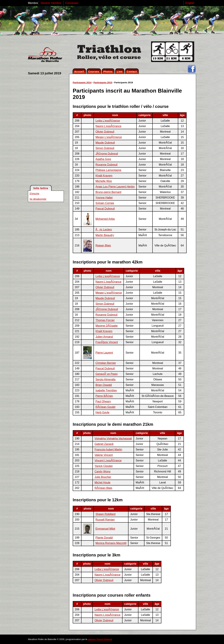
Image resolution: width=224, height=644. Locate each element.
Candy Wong (102, 471)
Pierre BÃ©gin (104, 396)
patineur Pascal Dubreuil (100, 639)
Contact (132, 72)
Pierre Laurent (104, 353)
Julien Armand (104, 337)
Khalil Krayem (104, 176)
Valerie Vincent (104, 455)
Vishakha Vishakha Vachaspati (113, 439)
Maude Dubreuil (105, 143)
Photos (108, 72)
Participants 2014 (82, 83)
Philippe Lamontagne (108, 170)
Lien (120, 72)
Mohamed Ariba (105, 219)
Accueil (79, 72)
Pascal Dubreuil (105, 209)
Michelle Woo (104, 181)
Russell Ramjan (105, 520)
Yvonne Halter (104, 198)
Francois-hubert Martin (108, 450)
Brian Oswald (104, 385)
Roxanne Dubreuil (107, 165)
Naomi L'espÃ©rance (108, 126)
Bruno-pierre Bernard (108, 192)
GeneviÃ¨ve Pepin (107, 374)
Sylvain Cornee (105, 203)
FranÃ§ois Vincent (107, 342)
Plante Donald (104, 538)
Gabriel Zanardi (104, 444)
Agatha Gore (103, 159)
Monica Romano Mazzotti (111, 543)
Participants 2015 (103, 83)
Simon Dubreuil (105, 148)
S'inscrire (34, 194)
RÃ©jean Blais (103, 488)
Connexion (72, 3)
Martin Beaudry (105, 235)
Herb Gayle (102, 412)
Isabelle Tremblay (106, 390)
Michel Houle (102, 482)
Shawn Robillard (106, 514)
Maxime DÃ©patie (107, 326)
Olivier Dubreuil (105, 132)
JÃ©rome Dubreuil (107, 154)
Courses (94, 72)
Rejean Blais (103, 245)
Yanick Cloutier (104, 466)
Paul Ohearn (103, 401)
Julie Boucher (103, 477)
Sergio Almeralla (106, 379)
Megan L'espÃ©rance (109, 137)
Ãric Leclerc (104, 230)
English (190, 3)
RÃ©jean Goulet (105, 407)
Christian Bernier (106, 363)
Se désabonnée (38, 199)
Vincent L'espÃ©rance (108, 461)
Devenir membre (51, 3)
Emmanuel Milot (105, 529)
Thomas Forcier (105, 320)
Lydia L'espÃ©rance (108, 121)
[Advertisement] (42, 130)
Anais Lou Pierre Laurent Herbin (115, 187)
